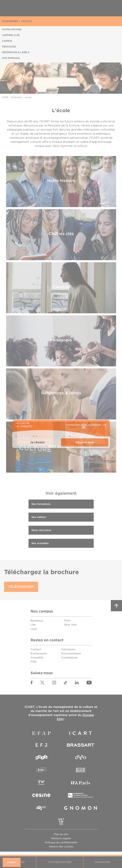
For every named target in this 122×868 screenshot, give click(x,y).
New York (70, 625)
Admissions (68, 649)
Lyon (34, 629)
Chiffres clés (11, 35)
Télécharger (21, 587)
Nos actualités (40, 543)
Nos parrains (11, 58)
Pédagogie (9, 47)
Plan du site (61, 834)
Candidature (69, 658)
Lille (33, 625)
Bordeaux (37, 621)
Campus (7, 41)
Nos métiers (39, 517)
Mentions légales (61, 838)
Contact (36, 649)
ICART (21, 8)
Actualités (37, 658)
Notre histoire (12, 29)
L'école (26, 21)
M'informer (10, 21)
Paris (67, 621)
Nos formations (41, 504)
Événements (39, 653)
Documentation (71, 653)
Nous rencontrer (60, 862)
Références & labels (16, 52)
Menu (112, 8)
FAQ (33, 662)
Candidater (103, 862)
